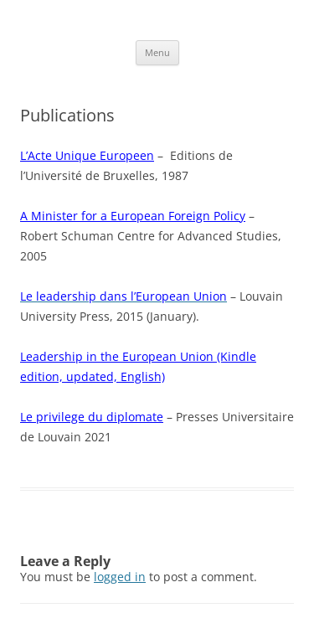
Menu (157, 52)
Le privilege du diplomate (92, 417)
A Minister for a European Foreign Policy (133, 216)
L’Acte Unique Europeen (87, 155)
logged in (120, 577)
